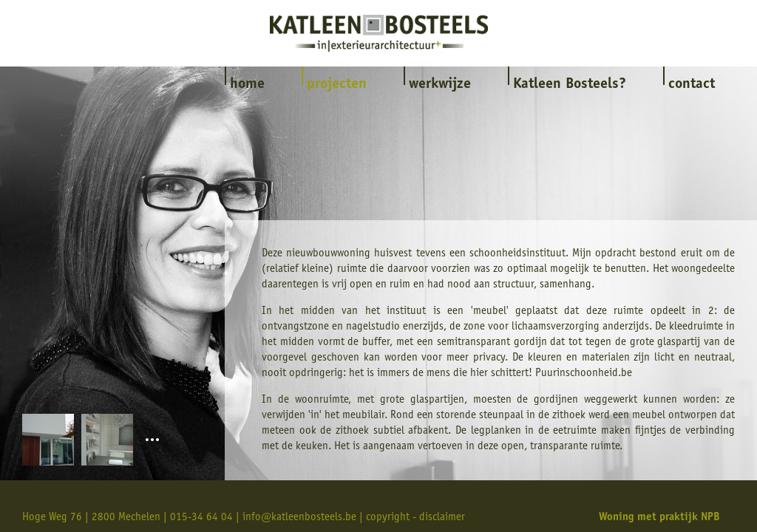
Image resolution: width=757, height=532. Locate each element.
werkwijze (440, 85)
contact (692, 85)
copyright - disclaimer (415, 518)
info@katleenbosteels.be (299, 518)
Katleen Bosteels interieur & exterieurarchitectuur (379, 33)
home (247, 85)
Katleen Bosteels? (570, 85)
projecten (337, 85)
